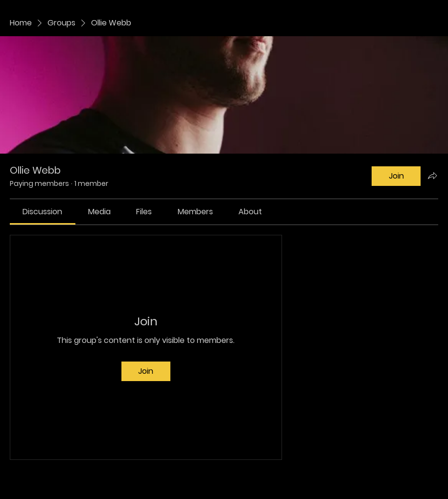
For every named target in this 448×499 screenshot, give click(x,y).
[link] (42, 212)
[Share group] (432, 176)
